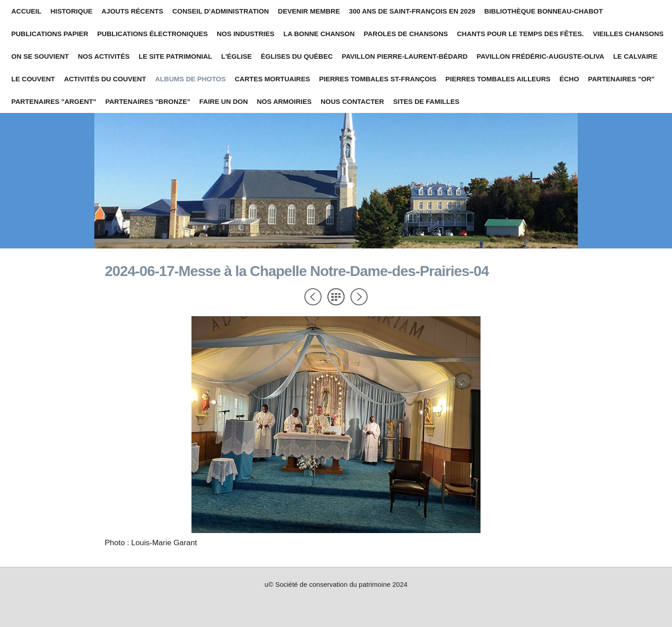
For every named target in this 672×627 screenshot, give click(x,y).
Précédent (313, 297)
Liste (336, 297)
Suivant (359, 297)
